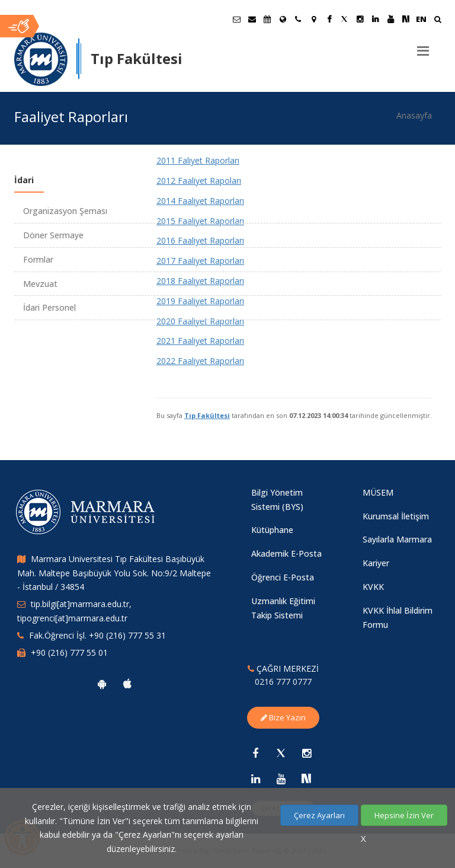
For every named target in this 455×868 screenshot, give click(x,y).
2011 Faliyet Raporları (198, 160)
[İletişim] (298, 19)
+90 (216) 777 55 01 (69, 652)
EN (421, 19)
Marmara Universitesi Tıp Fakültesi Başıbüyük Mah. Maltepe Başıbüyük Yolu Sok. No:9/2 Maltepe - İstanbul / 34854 (114, 573)
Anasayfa (414, 115)
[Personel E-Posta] (252, 19)
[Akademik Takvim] (267, 19)
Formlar (38, 259)
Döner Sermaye (53, 235)
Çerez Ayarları (319, 815)
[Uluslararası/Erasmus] (283, 19)
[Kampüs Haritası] (313, 19)
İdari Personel (49, 307)
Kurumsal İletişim (396, 516)
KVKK (373, 587)
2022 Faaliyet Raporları (200, 361)
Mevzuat (40, 284)
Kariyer (376, 563)
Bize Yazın (283, 717)
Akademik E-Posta (286, 553)
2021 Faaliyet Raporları (200, 341)
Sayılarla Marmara (397, 539)
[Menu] (423, 46)
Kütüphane (272, 530)
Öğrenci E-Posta (283, 577)
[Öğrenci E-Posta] (236, 19)
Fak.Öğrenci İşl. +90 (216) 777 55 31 (97, 635)
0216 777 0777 (283, 682)
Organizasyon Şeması (65, 211)
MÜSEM (378, 492)
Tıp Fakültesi (207, 415)
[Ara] (438, 20)
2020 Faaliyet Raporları (200, 321)
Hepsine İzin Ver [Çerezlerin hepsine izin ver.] (404, 815)
